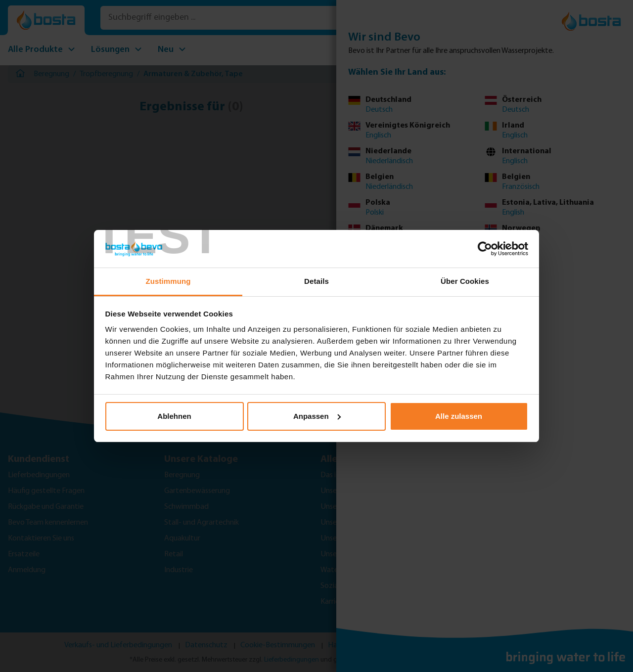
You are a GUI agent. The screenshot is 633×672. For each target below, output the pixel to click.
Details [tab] (316, 281)
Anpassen (317, 416)
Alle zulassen (459, 416)
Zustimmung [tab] (168, 281)
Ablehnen (174, 416)
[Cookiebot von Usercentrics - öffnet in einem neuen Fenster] (485, 249)
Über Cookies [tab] (465, 281)
